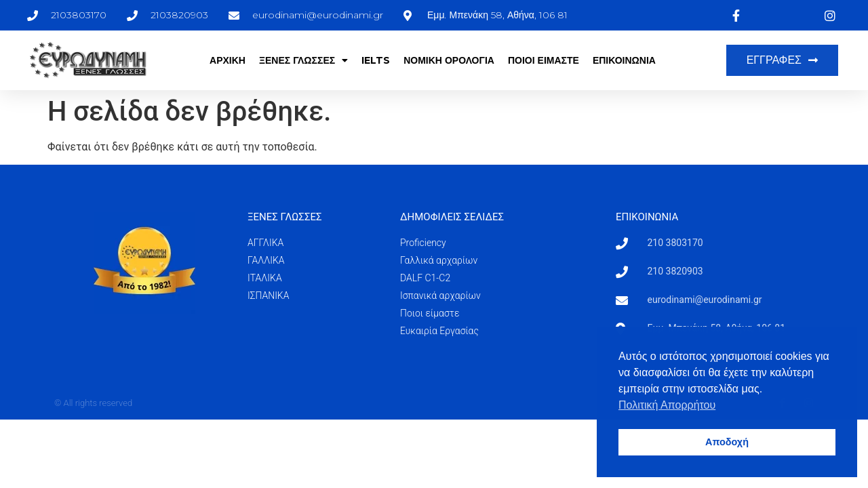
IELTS (376, 60)
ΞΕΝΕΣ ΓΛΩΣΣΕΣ (303, 60)
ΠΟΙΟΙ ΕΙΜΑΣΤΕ (544, 60)
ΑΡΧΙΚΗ (228, 60)
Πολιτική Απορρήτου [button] (667, 405)
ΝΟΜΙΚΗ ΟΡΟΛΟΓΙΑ (449, 60)
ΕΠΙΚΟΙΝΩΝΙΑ (624, 60)
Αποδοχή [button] (727, 442)
